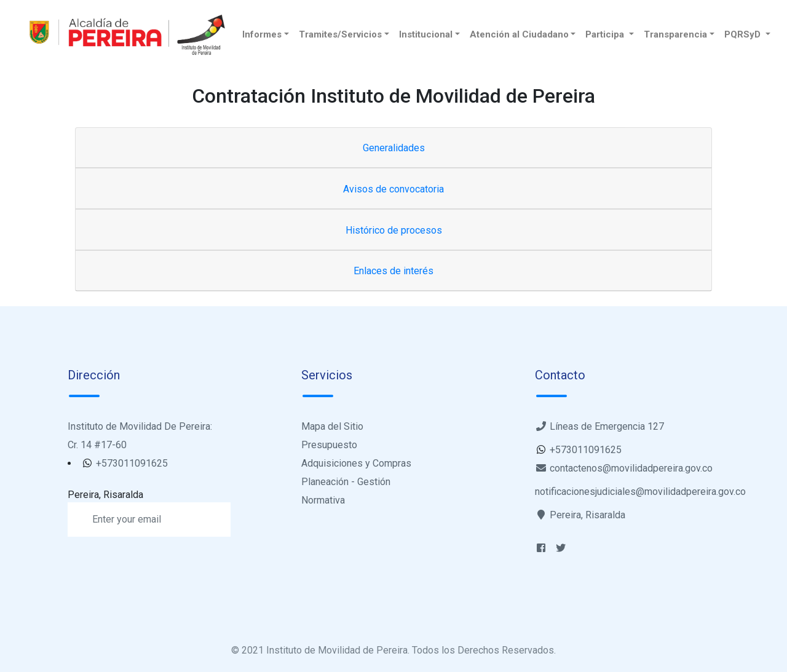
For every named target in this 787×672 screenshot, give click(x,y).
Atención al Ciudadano (519, 34)
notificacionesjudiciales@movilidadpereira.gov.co (640, 492)
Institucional (426, 34)
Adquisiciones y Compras (356, 463)
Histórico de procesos (394, 230)
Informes (262, 34)
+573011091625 (131, 463)
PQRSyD (744, 34)
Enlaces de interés (393, 271)
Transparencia (675, 34)
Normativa (323, 500)
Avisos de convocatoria (393, 189)
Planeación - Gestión (346, 482)
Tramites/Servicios (340, 34)
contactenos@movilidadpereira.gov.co (624, 468)
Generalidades (394, 148)
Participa (606, 34)
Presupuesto (329, 445)
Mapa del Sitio (332, 426)
